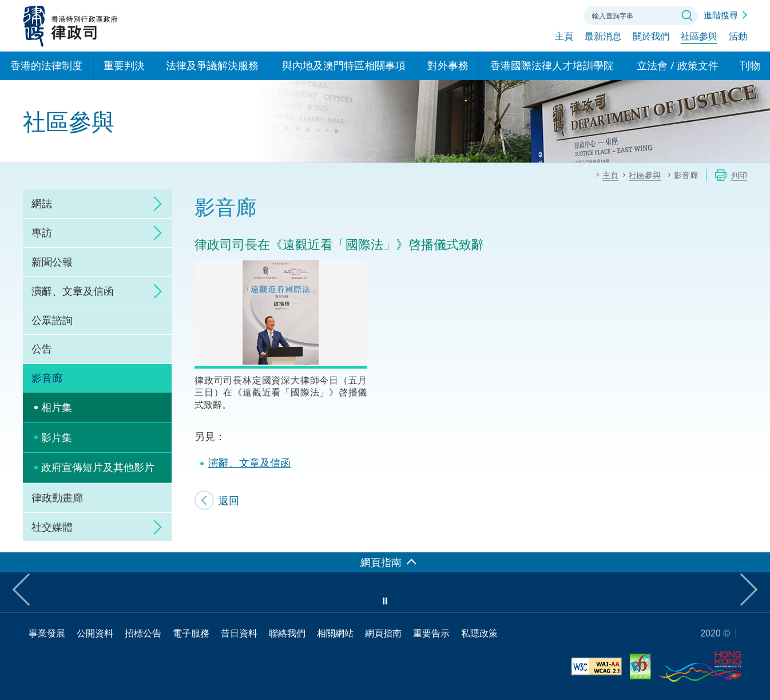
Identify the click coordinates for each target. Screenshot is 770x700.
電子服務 (191, 633)
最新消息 (603, 38)
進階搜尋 (721, 15)
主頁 (564, 38)
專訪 (42, 232)
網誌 (42, 203)
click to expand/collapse (154, 204)
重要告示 (431, 633)
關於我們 (651, 38)
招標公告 (143, 633)
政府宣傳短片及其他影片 (98, 467)
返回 (229, 500)
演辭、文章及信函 (73, 291)
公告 (42, 349)
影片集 (57, 437)
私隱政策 (479, 633)
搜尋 (687, 15)
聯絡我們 (561, 14)
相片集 (57, 407)
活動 (738, 38)
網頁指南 (383, 633)
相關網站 (335, 633)
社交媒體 (52, 527)
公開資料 (95, 633)
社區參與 (699, 38)
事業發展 (47, 633)
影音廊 (47, 378)
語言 (498, 14)
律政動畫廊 (57, 497)
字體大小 (529, 14)
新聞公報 (52, 262)
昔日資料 (239, 633)
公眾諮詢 (52, 320)
